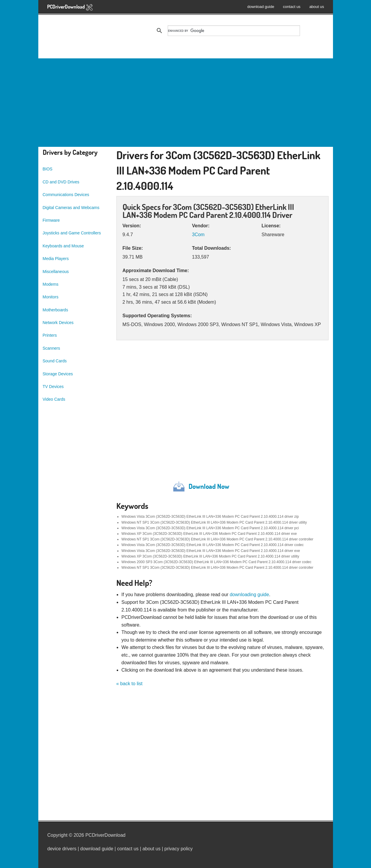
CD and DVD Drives (61, 182)
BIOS (48, 169)
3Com (198, 235)
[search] (234, 31)
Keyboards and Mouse (63, 246)
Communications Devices (66, 195)
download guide (261, 7)
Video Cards (54, 399)
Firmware (51, 220)
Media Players (56, 259)
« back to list (130, 684)
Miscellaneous (56, 272)
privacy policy (179, 849)
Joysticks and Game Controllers (72, 233)
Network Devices (58, 323)
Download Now (209, 486)
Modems (51, 284)
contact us (292, 7)
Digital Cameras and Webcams (71, 208)
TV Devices (53, 387)
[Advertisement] (186, 103)
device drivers (62, 849)
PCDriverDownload (70, 7)
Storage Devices (58, 374)
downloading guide (249, 595)
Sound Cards (55, 361)
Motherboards (55, 310)
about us (317, 7)
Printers (50, 335)
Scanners (51, 348)
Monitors (51, 297)
